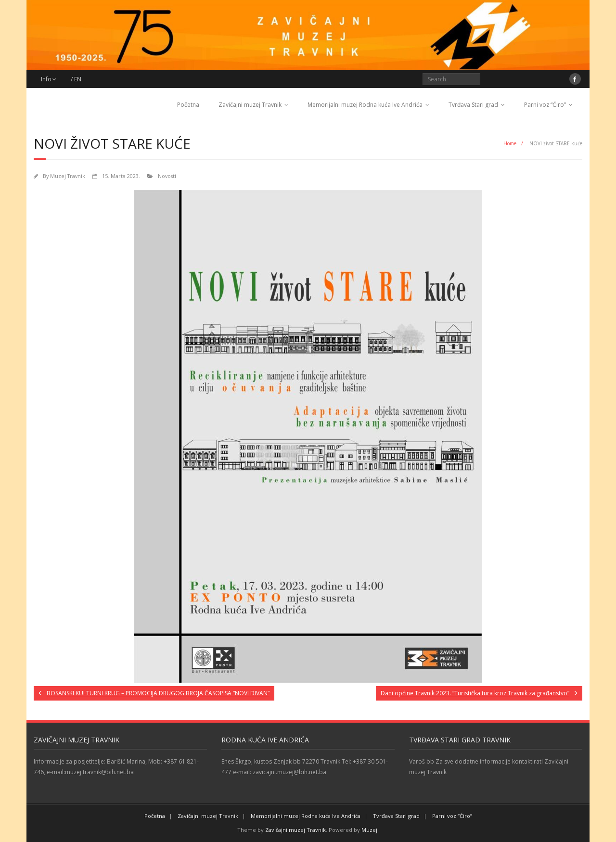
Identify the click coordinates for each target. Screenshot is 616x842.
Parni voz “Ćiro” (545, 105)
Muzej (369, 830)
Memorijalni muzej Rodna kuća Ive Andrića (365, 105)
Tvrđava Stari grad (473, 105)
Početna (188, 105)
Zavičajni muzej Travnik (250, 105)
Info (46, 79)
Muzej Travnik (68, 176)
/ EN (76, 79)
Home (510, 143)
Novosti (167, 176)
